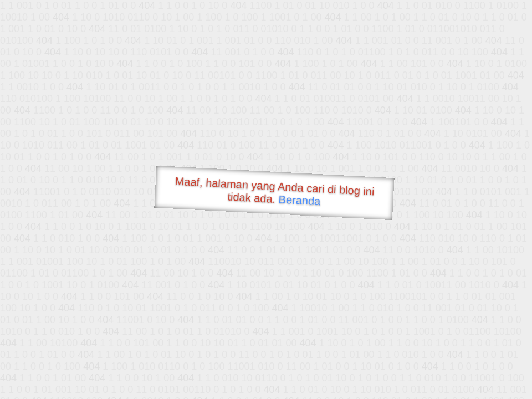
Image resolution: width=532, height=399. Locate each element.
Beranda (300, 200)
